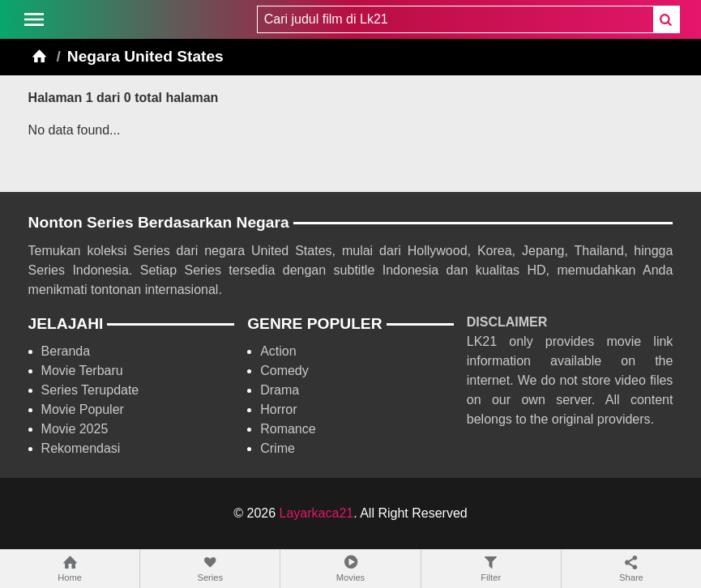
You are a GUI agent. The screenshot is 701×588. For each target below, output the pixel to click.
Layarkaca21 (317, 513)
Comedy (284, 371)
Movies (350, 568)
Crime (278, 448)
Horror (278, 409)
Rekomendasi (81, 448)
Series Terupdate (90, 390)
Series (210, 568)
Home (70, 568)
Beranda (66, 351)
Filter (491, 568)
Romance (288, 429)
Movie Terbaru (82, 371)
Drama (280, 390)
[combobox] (455, 19)
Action (278, 351)
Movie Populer (83, 409)
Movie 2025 (75, 429)
